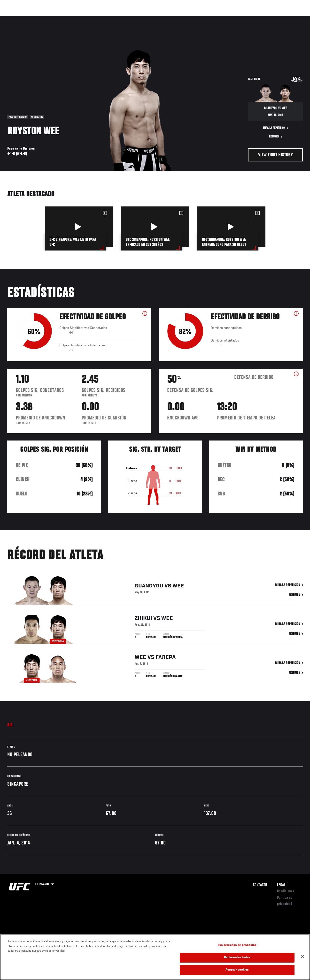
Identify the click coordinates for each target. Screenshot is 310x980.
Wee (178, 587)
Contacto (260, 885)
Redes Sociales (239, 18)
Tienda (282, 18)
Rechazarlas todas (237, 958)
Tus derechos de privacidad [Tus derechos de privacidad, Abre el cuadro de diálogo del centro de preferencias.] (237, 945)
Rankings (35, 18)
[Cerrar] (302, 957)
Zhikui (143, 619)
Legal (281, 885)
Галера (166, 658)
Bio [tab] (10, 725)
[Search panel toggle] (294, 18)
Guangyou (149, 587)
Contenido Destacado (90, 18)
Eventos (14, 18)
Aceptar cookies (237, 970)
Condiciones (286, 891)
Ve (260, 18)
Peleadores (58, 18)
